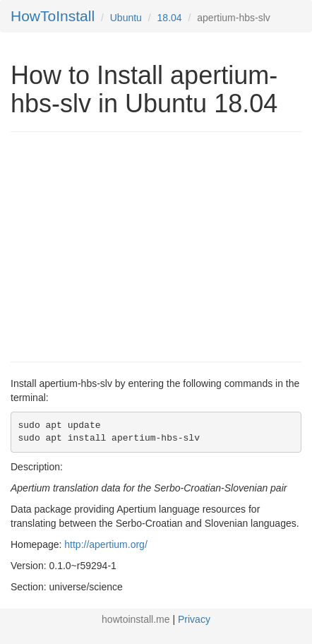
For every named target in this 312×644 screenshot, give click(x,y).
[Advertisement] (129, 245)
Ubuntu (126, 18)
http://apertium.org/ (106, 544)
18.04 (170, 18)
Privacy (194, 619)
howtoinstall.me (136, 619)
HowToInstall (53, 16)
